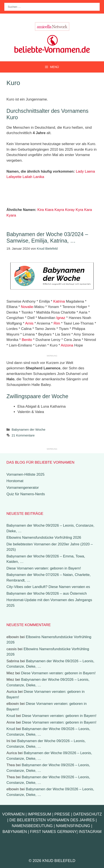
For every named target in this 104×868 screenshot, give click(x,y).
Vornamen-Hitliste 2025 (26, 474)
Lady (80, 171)
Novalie (27, 307)
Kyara (11, 215)
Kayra (59, 210)
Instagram (90, 832)
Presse (62, 814)
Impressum (40, 814)
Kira (41, 210)
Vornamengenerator (23, 488)
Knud (11, 716)
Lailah (27, 177)
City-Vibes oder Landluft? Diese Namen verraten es (48, 587)
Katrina (59, 301)
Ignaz (61, 318)
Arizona (67, 345)
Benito (27, 340)
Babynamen (15, 832)
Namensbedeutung (32, 826)
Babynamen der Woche (28, 429)
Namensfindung (73, 826)
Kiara (49, 210)
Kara (88, 210)
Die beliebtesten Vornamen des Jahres (52, 820)
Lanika (39, 177)
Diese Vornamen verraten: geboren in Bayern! (44, 568)
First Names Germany (53, 832)
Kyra (79, 210)
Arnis (29, 323)
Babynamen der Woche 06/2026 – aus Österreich (47, 593)
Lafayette (14, 177)
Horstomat (15, 481)
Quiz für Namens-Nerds (26, 494)
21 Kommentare (23, 435)
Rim (57, 323)
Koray (70, 210)
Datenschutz (88, 814)
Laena (90, 171)
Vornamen (13, 814)
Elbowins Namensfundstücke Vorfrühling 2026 (44, 538)
